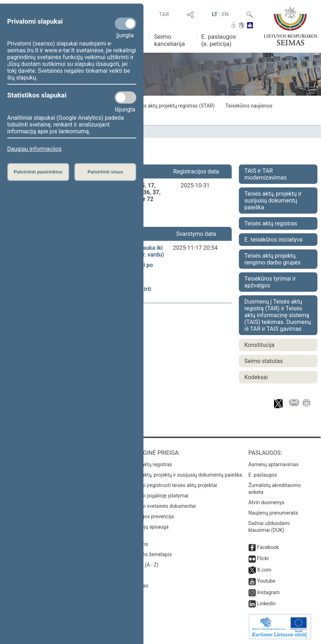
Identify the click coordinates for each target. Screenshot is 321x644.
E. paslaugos (263, 475)
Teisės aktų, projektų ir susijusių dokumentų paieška (273, 201)
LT (215, 14)
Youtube (266, 581)
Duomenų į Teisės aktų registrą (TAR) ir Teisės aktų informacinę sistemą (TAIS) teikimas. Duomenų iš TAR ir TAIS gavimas (278, 315)
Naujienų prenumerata (273, 513)
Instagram (268, 592)
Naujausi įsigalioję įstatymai (157, 496)
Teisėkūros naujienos (249, 106)
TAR (164, 14)
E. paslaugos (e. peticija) (219, 40)
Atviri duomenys (266, 502)
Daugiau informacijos (34, 149)
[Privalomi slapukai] (126, 24)
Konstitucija (259, 345)
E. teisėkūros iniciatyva (273, 240)
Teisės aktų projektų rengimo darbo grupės (272, 259)
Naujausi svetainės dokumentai (161, 506)
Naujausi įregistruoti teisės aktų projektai (171, 485)
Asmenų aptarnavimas (274, 464)
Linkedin (266, 604)
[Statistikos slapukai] (126, 97)
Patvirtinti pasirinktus (38, 172)
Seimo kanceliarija (170, 40)
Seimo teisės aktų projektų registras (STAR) (166, 106)
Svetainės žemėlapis (149, 554)
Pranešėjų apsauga (147, 527)
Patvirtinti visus (105, 172)
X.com (264, 570)
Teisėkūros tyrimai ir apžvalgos (270, 282)
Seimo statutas (263, 361)
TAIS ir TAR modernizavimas (265, 174)
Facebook (268, 547)
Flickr (263, 558)
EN (225, 14)
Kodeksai (256, 377)
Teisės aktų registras (271, 223)
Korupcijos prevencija (150, 516)
